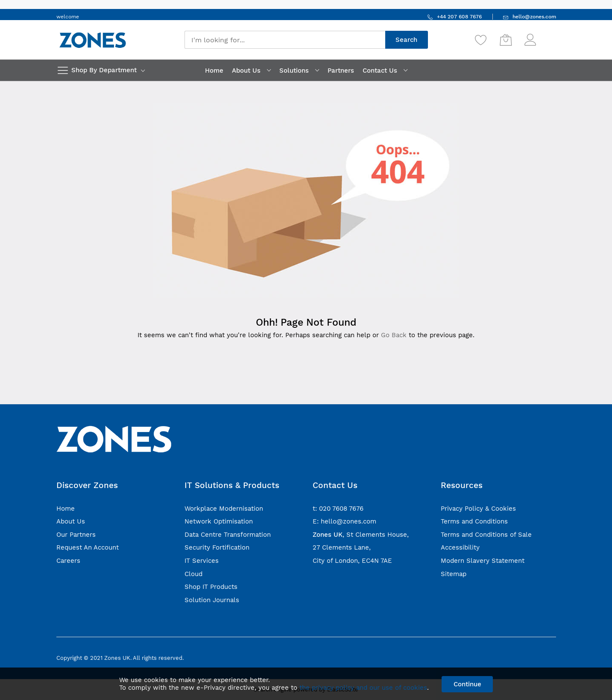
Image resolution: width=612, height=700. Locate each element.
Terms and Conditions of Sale (486, 535)
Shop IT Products (211, 587)
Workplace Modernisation (224, 509)
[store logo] (93, 40)
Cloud (193, 574)
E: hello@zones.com (344, 521)
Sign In (547, 36)
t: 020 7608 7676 (338, 509)
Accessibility (460, 547)
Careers (68, 561)
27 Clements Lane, (342, 547)
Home (66, 509)
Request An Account (88, 547)
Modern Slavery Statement (483, 561)
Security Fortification (217, 547)
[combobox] (285, 40)
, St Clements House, (361, 535)
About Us (71, 521)
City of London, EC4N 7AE (352, 561)
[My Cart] (506, 40)
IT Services (202, 561)
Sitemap (454, 574)
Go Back (394, 335)
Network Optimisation (219, 521)
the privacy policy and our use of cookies (363, 688)
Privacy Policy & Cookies (478, 509)
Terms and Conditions (474, 521)
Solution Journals (212, 600)
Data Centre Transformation (228, 535)
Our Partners (76, 535)
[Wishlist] (481, 40)
